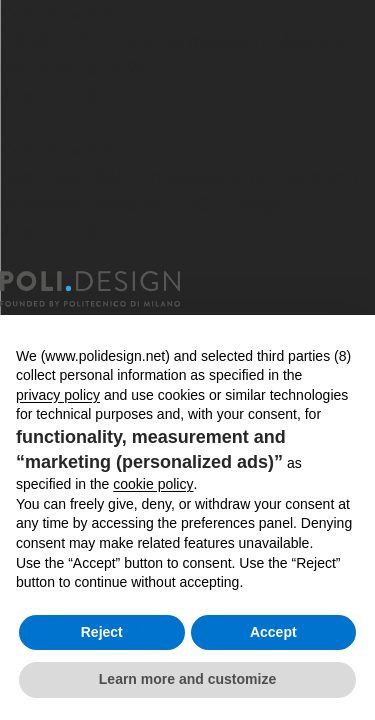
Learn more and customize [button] (187, 679)
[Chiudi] (12, 124)
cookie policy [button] (153, 484)
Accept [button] (273, 632)
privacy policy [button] (58, 395)
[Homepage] (108, 289)
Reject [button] (102, 632)
